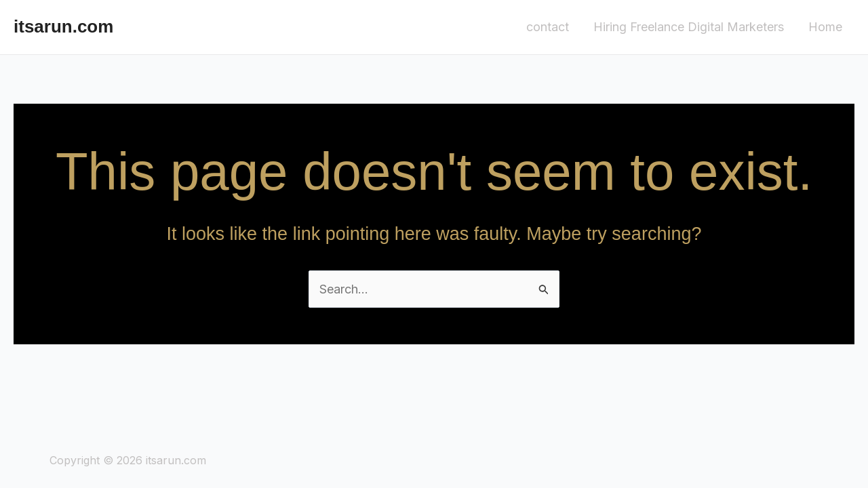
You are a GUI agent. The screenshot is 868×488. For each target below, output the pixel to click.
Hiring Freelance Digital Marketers (689, 27)
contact (548, 27)
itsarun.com (63, 26)
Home (825, 27)
